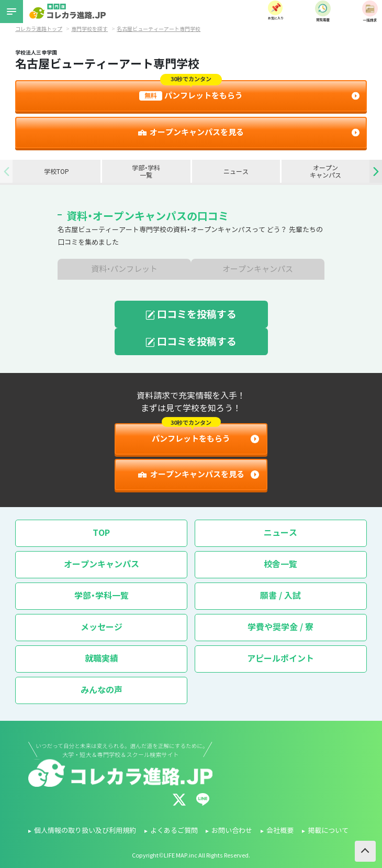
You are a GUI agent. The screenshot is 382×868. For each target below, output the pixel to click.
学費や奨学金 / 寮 (280, 627)
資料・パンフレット (125, 269)
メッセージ (102, 627)
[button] (376, 171)
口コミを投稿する (191, 314)
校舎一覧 (280, 564)
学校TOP (57, 172)
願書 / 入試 (280, 596)
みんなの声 (102, 690)
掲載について (328, 831)
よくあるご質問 (174, 831)
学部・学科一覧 (146, 172)
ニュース (236, 172)
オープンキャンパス (325, 172)
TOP (101, 533)
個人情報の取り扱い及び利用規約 (85, 831)
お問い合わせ (232, 831)
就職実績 (102, 659)
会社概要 (280, 831)
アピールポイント (280, 659)
